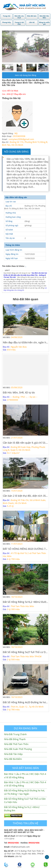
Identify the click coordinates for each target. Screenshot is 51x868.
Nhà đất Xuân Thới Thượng (18, 749)
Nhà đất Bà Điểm (13, 759)
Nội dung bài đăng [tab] (16, 152)
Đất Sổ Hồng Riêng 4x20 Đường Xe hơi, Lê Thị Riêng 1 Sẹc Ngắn (24, 792)
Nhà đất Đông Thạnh (15, 739)
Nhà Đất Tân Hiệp (13, 754)
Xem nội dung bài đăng (26, 75)
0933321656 (13, 843)
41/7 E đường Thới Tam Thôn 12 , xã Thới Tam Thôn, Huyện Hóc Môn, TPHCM (24, 852)
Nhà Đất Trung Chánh (15, 734)
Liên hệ (18, 856)
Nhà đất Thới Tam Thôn (16, 744)
